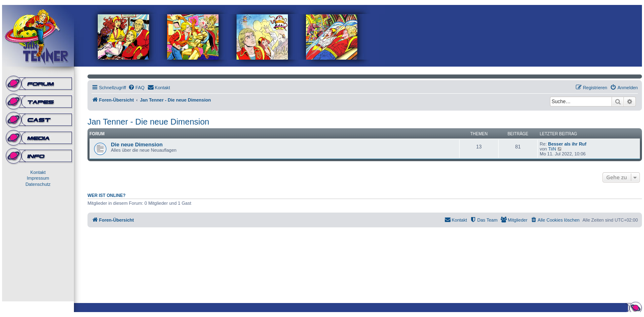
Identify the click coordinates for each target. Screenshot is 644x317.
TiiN (552, 149)
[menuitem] (136, 88)
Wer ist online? (107, 195)
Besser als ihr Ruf (567, 144)
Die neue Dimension (137, 145)
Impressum (38, 178)
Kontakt (38, 172)
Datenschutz (38, 184)
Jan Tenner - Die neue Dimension (148, 122)
